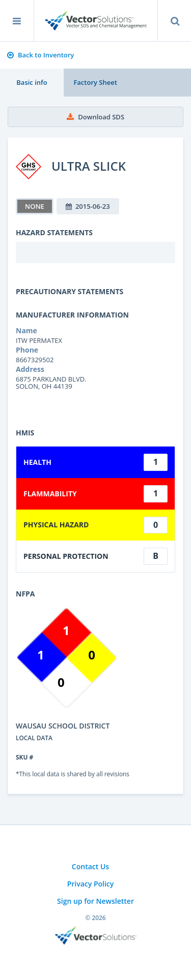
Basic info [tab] (32, 82)
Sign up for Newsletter (95, 901)
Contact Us (90, 866)
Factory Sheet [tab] (95, 82)
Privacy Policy (91, 884)
